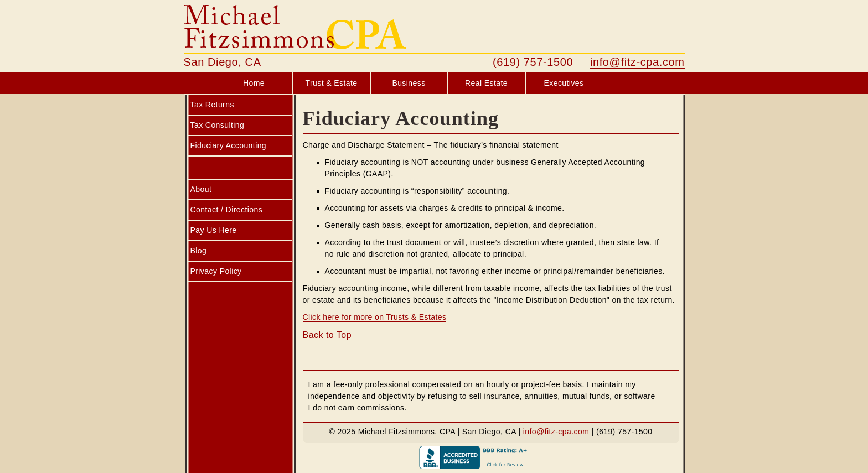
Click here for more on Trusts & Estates (375, 317)
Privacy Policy (216, 271)
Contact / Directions (227, 210)
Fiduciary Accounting (229, 145)
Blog (199, 251)
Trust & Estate (331, 83)
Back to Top (327, 335)
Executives (564, 83)
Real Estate (486, 83)
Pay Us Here (214, 230)
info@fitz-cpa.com (637, 62)
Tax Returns (212, 105)
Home (254, 83)
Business (409, 83)
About (201, 189)
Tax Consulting (218, 125)
